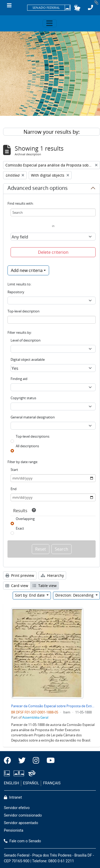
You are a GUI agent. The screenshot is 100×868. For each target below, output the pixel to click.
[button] (77, 8)
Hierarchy (52, 575)
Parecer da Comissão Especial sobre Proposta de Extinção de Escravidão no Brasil (53, 706)
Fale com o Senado (22, 841)
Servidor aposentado (21, 823)
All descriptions (27, 446)
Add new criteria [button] (27, 270)
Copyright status (23, 398)
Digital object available (28, 359)
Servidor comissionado (23, 815)
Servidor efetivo (17, 808)
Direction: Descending (75, 595)
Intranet (13, 797)
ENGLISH (11, 783)
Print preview (20, 575)
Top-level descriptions (33, 436)
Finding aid (19, 379)
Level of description (26, 340)
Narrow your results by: (52, 132)
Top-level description (24, 311)
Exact (20, 528)
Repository (16, 292)
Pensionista (14, 830)
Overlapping (25, 519)
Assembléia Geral (35, 717)
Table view (45, 586)
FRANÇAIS (52, 783)
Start (14, 470)
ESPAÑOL (31, 783)
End (14, 489)
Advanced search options (38, 189)
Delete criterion (53, 252)
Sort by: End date (30, 595)
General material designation (33, 417)
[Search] (53, 212)
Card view (17, 586)
